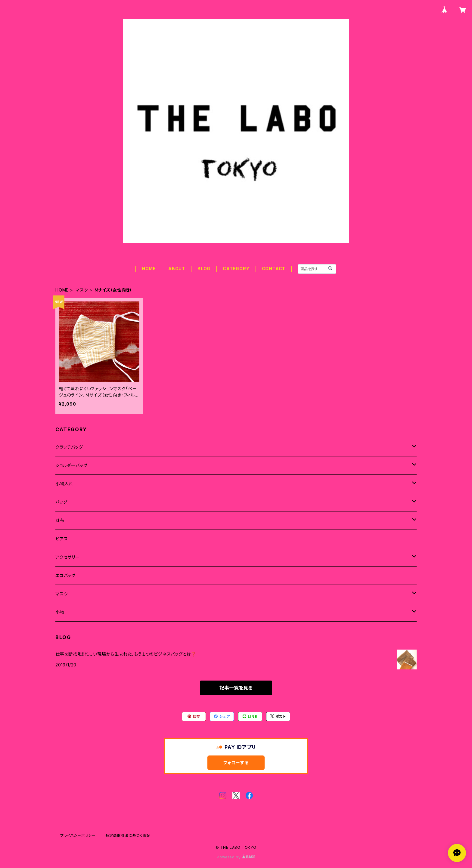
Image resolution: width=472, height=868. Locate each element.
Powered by (236, 857)
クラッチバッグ (69, 447)
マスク (82, 290)
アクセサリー (68, 557)
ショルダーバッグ (71, 465)
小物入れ (64, 484)
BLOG (204, 269)
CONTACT (274, 269)
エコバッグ (65, 575)
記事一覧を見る (236, 688)
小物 (60, 612)
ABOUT (177, 269)
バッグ (61, 502)
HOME (149, 269)
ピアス (62, 539)
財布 (60, 520)
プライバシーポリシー (78, 835)
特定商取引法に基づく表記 (128, 835)
